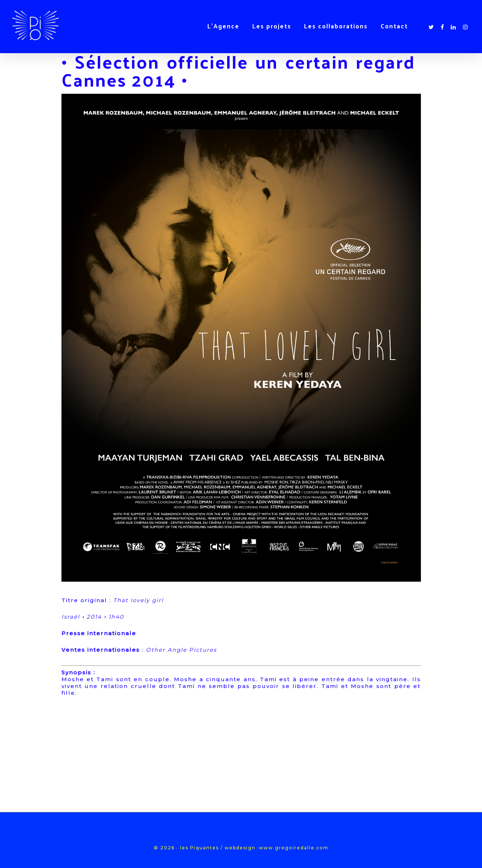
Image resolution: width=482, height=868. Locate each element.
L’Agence (223, 26)
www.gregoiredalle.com (294, 848)
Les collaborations (336, 26)
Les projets (272, 26)
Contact (394, 26)
